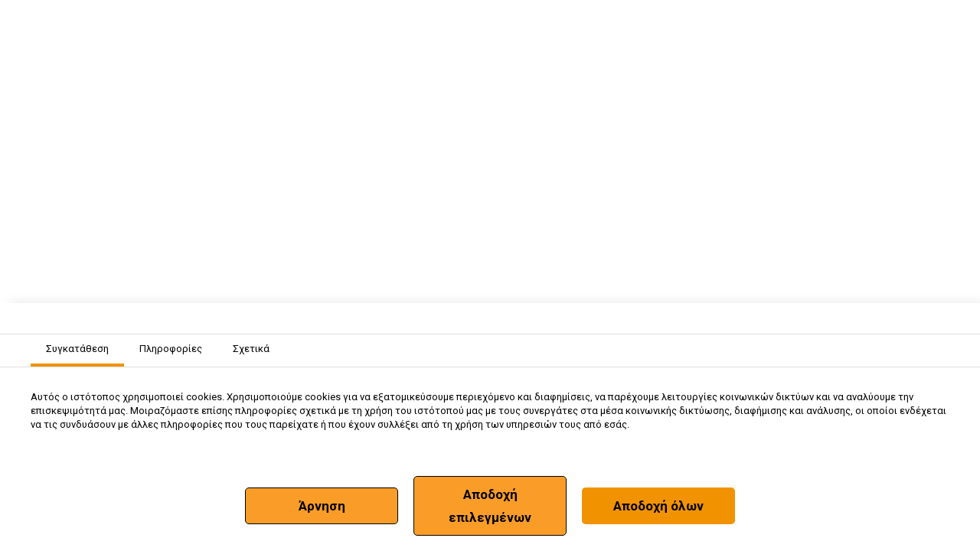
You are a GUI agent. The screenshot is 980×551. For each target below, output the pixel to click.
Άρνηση (322, 506)
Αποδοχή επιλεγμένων (490, 506)
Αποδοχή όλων (658, 506)
